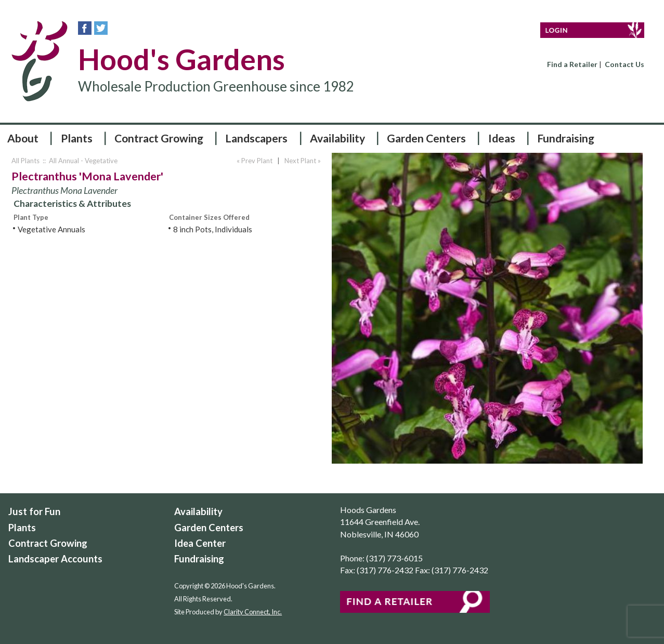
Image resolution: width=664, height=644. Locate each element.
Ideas (502, 138)
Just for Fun (34, 511)
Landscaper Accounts (55, 559)
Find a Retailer (572, 64)
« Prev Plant (254, 161)
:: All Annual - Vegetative (79, 161)
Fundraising (566, 138)
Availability (337, 138)
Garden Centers (426, 138)
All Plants (25, 161)
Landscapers (256, 138)
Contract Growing (159, 138)
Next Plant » (303, 161)
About (23, 138)
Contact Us (624, 64)
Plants (77, 138)
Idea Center (200, 543)
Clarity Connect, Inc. (253, 612)
